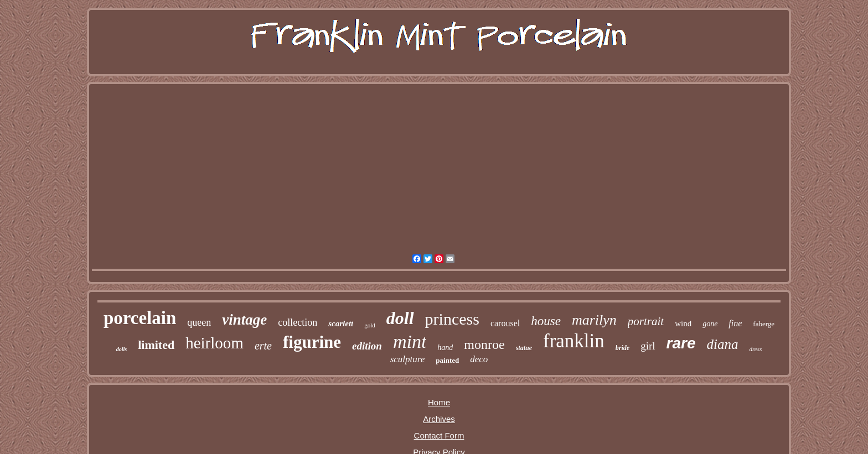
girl (648, 346)
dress (755, 349)
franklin (574, 341)
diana (722, 344)
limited (156, 345)
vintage (244, 320)
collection (298, 322)
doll (400, 318)
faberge (764, 324)
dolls (122, 349)
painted (447, 360)
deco (479, 359)
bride (622, 348)
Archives (439, 419)
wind (683, 323)
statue (524, 348)
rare (681, 343)
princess (452, 319)
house (546, 321)
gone (710, 324)
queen (199, 322)
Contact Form (439, 435)
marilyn (594, 320)
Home (439, 402)
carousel (505, 323)
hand (445, 348)
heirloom (215, 343)
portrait (646, 321)
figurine (312, 342)
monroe (484, 345)
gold (370, 325)
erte (263, 346)
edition (367, 346)
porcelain (140, 318)
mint (410, 341)
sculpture (408, 359)
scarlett (341, 323)
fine (735, 323)
